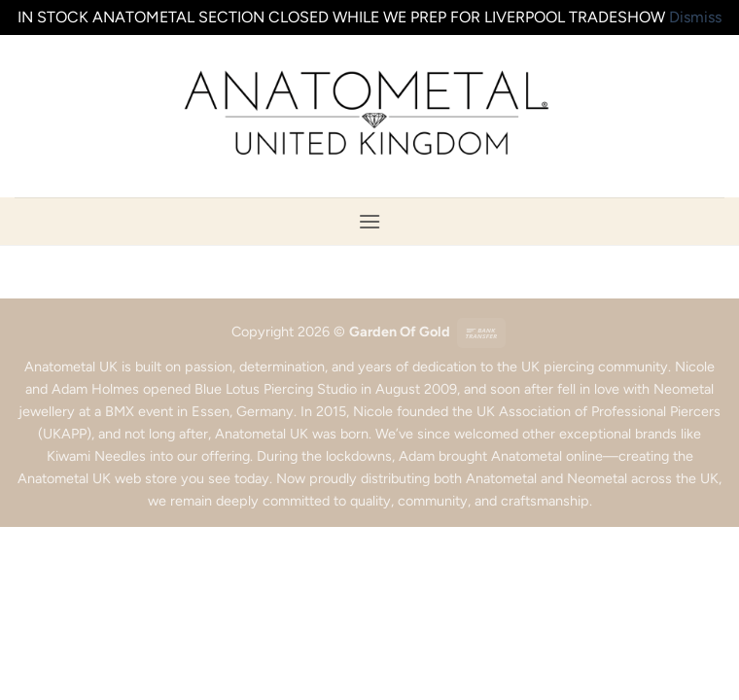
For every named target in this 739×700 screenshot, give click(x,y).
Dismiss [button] (695, 17)
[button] (369, 221)
